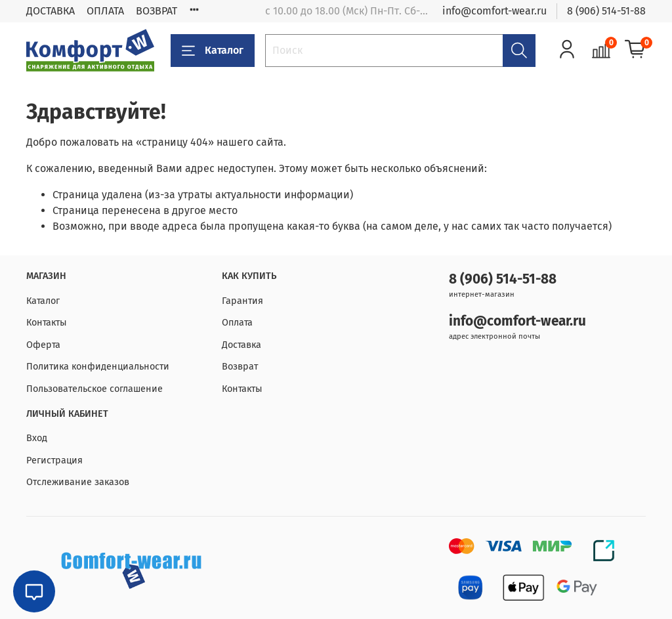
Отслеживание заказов (78, 482)
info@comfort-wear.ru (494, 11)
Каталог (213, 51)
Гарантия (242, 301)
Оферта (43, 345)
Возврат (240, 367)
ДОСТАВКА (51, 11)
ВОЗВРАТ (157, 11)
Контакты (47, 323)
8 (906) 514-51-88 (606, 11)
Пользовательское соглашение (94, 389)
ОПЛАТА (105, 11)
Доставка (241, 345)
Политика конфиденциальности (98, 367)
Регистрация (54, 460)
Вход (37, 438)
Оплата (237, 323)
